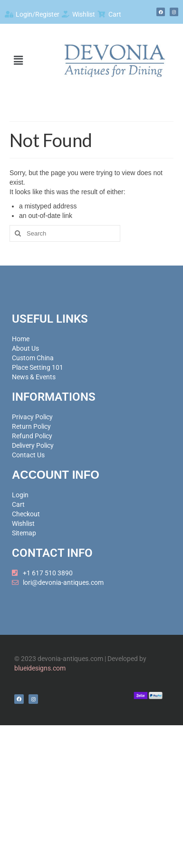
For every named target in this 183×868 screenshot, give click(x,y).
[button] (18, 60)
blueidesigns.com (40, 668)
